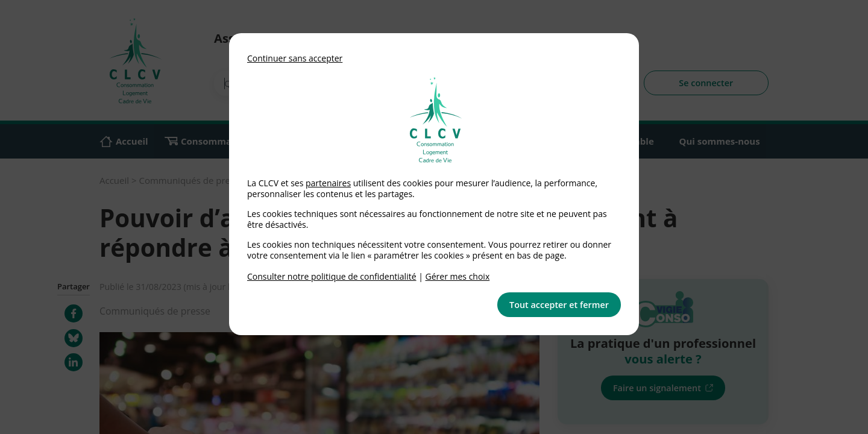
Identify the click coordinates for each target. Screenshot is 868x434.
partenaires (328, 183)
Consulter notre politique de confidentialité (332, 276)
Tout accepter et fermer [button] (559, 305)
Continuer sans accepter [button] (295, 58)
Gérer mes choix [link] (458, 276)
